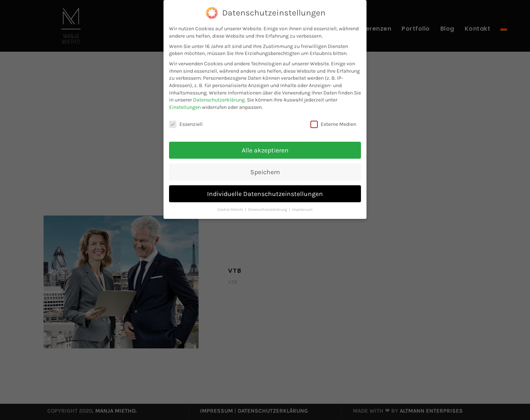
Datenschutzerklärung (219, 100)
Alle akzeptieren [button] (265, 150)
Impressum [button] (302, 209)
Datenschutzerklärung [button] (268, 209)
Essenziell (186, 124)
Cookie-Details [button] (231, 209)
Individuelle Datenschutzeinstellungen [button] (265, 194)
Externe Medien (333, 124)
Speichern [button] (265, 172)
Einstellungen (185, 107)
